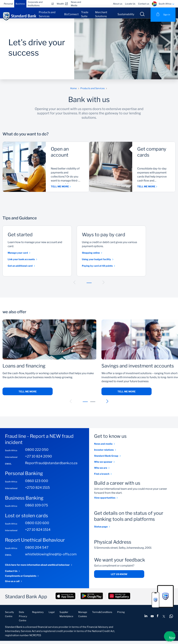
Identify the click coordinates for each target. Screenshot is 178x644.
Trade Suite (85, 14)
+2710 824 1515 (37, 491)
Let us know (119, 577)
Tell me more (28, 395)
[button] (75, 286)
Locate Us (130, 4)
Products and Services (47, 14)
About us (118, 4)
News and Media (76, 4)
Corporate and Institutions (35, 4)
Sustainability (126, 14)
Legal (52, 615)
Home (73, 91)
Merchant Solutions (101, 14)
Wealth (60, 4)
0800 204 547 (37, 551)
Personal (8, 4)
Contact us (144, 4)
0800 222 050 (37, 453)
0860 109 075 (37, 509)
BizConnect (71, 14)
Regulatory (38, 615)
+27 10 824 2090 (39, 460)
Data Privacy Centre (23, 619)
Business (20, 4)
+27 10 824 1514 (38, 533)
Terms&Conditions (102, 615)
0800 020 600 (37, 526)
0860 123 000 (37, 484)
